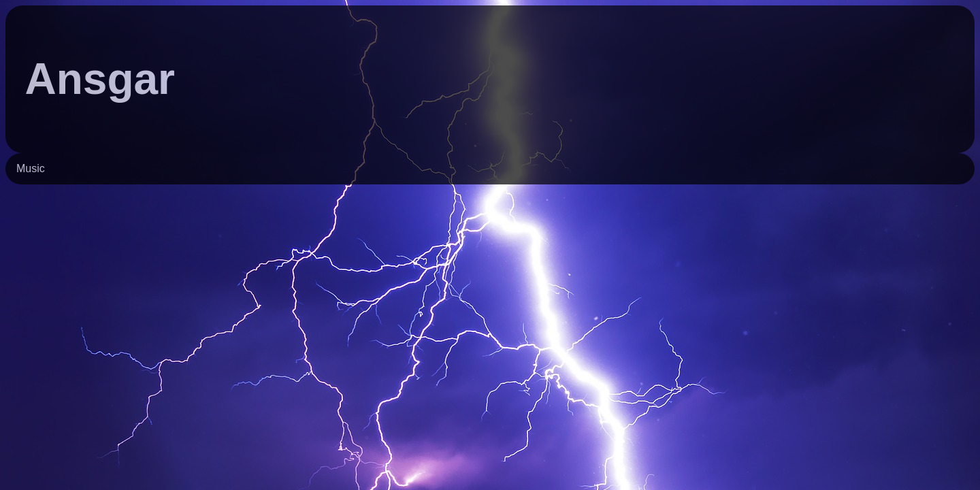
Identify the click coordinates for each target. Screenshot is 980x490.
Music (31, 168)
